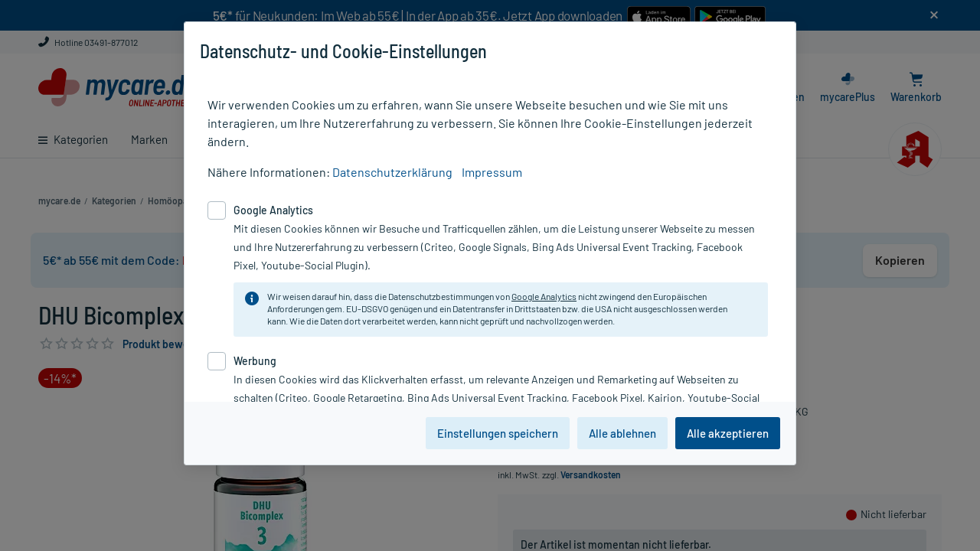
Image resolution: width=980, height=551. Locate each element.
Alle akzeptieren (728, 433)
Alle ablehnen (622, 433)
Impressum (492, 172)
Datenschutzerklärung (392, 172)
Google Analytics (544, 296)
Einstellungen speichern (498, 433)
